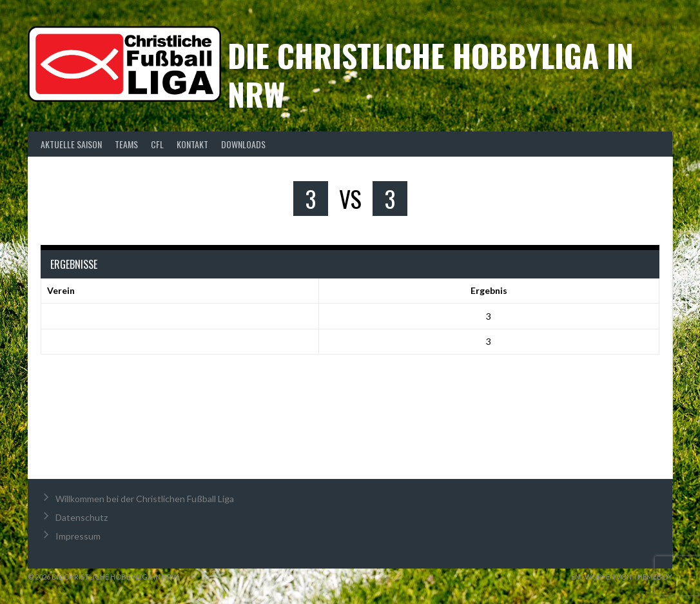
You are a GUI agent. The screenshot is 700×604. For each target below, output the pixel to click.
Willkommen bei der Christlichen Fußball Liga (145, 499)
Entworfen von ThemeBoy (622, 577)
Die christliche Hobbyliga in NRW (431, 74)
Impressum (78, 536)
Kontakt (192, 144)
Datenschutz (82, 517)
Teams (126, 144)
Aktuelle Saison (71, 144)
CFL (157, 144)
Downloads (243, 144)
